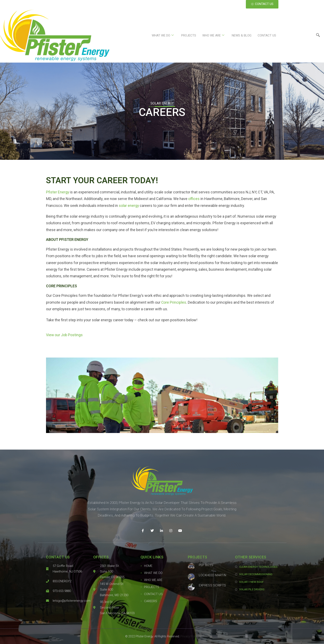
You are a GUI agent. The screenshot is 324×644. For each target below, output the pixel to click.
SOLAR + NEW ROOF (251, 582)
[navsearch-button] (318, 35)
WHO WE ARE (213, 35)
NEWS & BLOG (242, 35)
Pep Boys (206, 565)
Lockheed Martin (213, 575)
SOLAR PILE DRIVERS (252, 589)
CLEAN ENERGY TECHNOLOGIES (258, 567)
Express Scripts (212, 585)
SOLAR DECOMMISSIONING (256, 574)
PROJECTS (189, 35)
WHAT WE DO (163, 35)
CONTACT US (267, 35)
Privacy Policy (190, 636)
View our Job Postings (64, 335)
